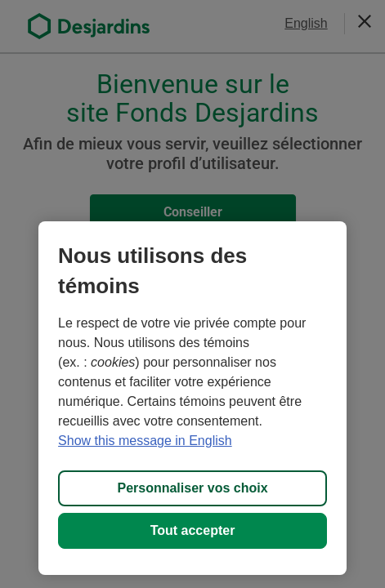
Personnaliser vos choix (192, 488)
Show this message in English (145, 441)
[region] (192, 398)
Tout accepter (193, 530)
